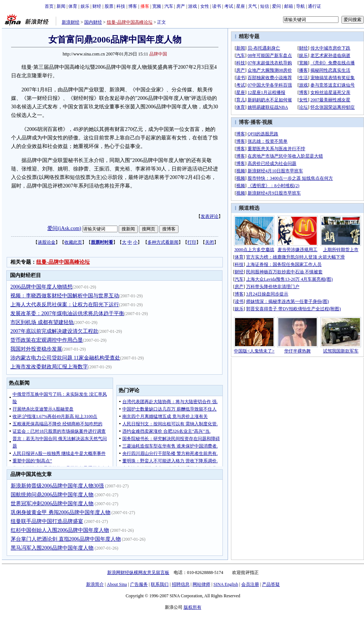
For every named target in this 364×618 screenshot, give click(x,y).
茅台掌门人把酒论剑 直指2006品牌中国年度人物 (66, 539)
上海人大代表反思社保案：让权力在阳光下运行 (65, 305)
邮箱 (289, 6)
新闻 (61, 6)
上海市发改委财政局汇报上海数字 (49, 367)
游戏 (193, 6)
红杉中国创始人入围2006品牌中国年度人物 (60, 530)
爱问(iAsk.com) (64, 228)
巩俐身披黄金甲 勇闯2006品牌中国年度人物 (61, 512)
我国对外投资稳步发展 (36, 349)
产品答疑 (271, 584)
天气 (252, 6)
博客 (133, 6)
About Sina (117, 584)
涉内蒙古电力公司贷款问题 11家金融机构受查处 (65, 358)
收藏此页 (73, 242)
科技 (121, 6)
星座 (241, 6)
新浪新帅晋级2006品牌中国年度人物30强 (57, 486)
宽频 (157, 6)
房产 (181, 6)
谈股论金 (47, 242)
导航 (300, 6)
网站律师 (201, 584)
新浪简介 (95, 584)
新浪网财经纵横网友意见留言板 (138, 573)
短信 (265, 6)
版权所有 (193, 607)
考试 (229, 6)
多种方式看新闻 (163, 242)
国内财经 (93, 22)
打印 (192, 242)
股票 (109, 6)
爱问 (276, 6)
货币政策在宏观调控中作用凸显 (47, 340)
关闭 (210, 242)
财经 (97, 6)
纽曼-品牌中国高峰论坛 (130, 22)
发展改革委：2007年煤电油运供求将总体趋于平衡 (67, 313)
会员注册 (250, 584)
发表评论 (210, 216)
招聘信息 (181, 584)
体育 (73, 6)
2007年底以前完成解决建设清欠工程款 (54, 331)
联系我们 (160, 584)
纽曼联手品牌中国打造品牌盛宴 (47, 521)
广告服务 (139, 584)
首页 (49, 6)
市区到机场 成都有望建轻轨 (42, 322)
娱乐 (85, 6)
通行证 (314, 6)
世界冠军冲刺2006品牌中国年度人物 (52, 504)
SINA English (226, 584)
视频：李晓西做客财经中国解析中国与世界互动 (65, 296)
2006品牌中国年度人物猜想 (41, 287)
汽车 (169, 6)
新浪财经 (71, 22)
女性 (205, 6)
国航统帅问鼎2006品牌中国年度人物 (52, 495)
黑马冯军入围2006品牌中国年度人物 (52, 548)
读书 (217, 6)
